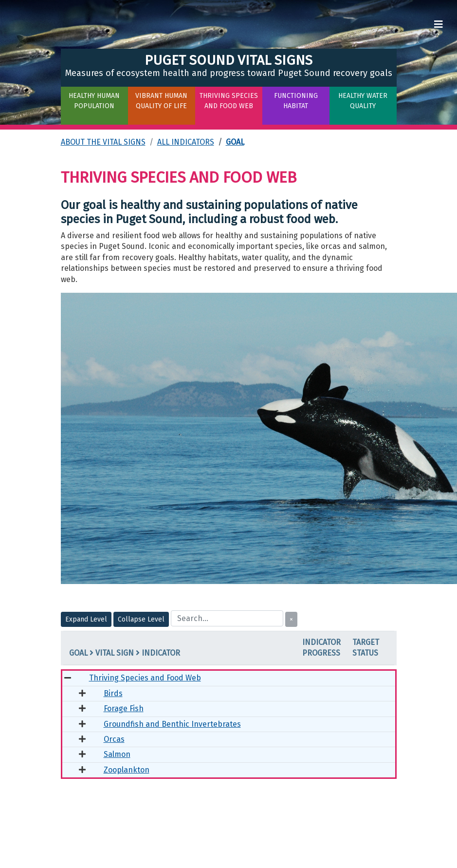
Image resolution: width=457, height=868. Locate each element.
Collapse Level (141, 619)
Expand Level (86, 619)
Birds (113, 693)
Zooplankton (127, 770)
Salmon (117, 754)
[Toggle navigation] (439, 24)
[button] (94, 106)
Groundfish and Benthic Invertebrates (172, 724)
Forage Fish (124, 708)
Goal (235, 142)
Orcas (114, 739)
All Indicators (186, 142)
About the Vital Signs (103, 142)
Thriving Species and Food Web (145, 678)
